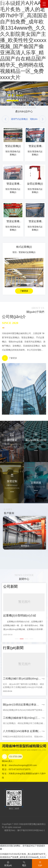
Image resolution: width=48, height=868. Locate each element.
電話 (24, 863)
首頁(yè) (8, 863)
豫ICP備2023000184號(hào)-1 (31, 830)
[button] (5, 119)
